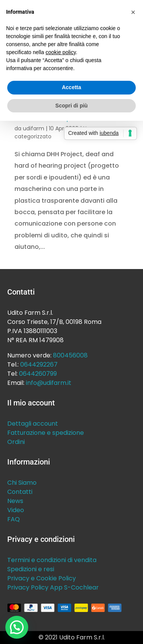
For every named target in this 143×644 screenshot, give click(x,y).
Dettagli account (33, 424)
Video (16, 510)
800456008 (70, 355)
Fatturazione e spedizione (46, 433)
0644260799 (38, 374)
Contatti (20, 492)
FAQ (14, 519)
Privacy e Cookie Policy (42, 578)
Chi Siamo (22, 483)
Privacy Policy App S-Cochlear (53, 587)
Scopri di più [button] (71, 106)
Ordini (16, 442)
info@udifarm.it (49, 383)
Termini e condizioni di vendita (52, 560)
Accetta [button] (71, 87)
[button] (17, 627)
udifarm (34, 128)
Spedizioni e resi (31, 569)
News (15, 501)
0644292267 (39, 364)
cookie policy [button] (61, 52)
